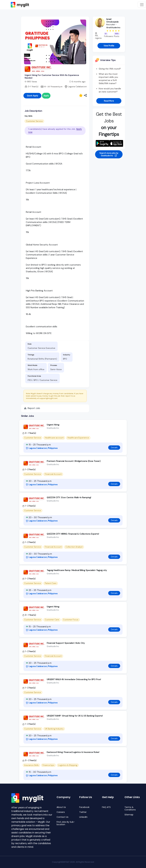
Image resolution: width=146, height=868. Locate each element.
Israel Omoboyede (112, 20)
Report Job (32, 408)
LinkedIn (83, 817)
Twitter (83, 812)
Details (114, 447)
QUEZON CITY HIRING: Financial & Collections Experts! (73, 534)
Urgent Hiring (53, 425)
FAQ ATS (106, 807)
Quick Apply (32, 96)
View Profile (109, 46)
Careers (61, 812)
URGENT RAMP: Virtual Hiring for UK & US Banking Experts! (75, 716)
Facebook (84, 807)
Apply (46, 96)
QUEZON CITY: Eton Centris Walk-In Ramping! (69, 497)
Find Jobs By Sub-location (66, 823)
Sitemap (129, 815)
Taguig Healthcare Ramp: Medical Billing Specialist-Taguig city (77, 570)
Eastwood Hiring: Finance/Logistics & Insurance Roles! (73, 752)
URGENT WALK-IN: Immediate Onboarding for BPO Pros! (74, 679)
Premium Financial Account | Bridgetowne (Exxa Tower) (74, 461)
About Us (61, 807)
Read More (109, 101)
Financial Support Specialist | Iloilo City (66, 643)
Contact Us (62, 817)
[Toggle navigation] (142, 5)
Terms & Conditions (130, 809)
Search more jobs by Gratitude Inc (109, 154)
